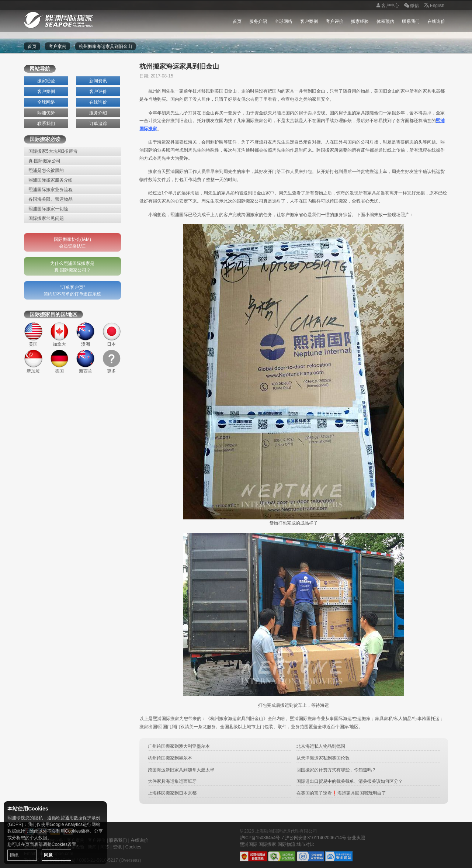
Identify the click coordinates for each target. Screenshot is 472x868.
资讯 (117, 847)
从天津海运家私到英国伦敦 (323, 758)
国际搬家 (267, 844)
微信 (411, 6)
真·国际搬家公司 (44, 161)
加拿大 (60, 334)
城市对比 (305, 844)
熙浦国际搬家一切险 (48, 209)
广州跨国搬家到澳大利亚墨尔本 (179, 746)
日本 (112, 334)
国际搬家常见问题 (46, 218)
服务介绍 (258, 21)
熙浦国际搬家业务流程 (51, 190)
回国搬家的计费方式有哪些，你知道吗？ (336, 770)
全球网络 (284, 21)
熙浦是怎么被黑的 (46, 170)
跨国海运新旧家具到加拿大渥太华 (181, 770)
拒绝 (14, 855)
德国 (60, 362)
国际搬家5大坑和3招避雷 (53, 151)
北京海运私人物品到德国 (321, 746)
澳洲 (85, 334)
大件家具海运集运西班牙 (172, 781)
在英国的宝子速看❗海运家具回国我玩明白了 (341, 793)
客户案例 (309, 21)
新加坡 (33, 362)
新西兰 (85, 362)
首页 (237, 21)
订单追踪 (98, 124)
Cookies (133, 847)
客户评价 (334, 21)
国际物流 (287, 844)
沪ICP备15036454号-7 (262, 838)
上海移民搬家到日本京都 (172, 793)
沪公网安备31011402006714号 (315, 838)
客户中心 (386, 6)
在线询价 (436, 21)
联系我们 (411, 21)
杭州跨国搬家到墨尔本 (170, 758)
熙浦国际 (249, 844)
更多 (112, 362)
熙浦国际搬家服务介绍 (51, 180)
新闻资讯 (98, 81)
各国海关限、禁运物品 (51, 199)
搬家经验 (360, 21)
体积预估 (385, 21)
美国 (33, 334)
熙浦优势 (46, 113)
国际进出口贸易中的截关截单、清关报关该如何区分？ (350, 781)
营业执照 (356, 838)
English (433, 6)
